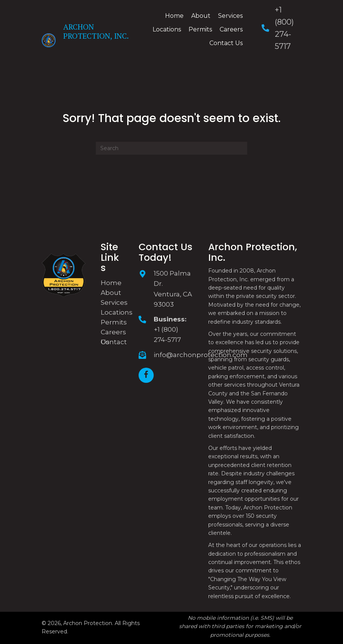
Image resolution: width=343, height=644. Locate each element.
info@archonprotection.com (201, 355)
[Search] (171, 148)
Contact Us (114, 342)
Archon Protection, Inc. (96, 31)
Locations (117, 312)
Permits (114, 322)
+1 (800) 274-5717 (167, 335)
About (111, 293)
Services (114, 302)
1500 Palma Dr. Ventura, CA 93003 (173, 289)
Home (111, 283)
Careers (113, 332)
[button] (146, 375)
